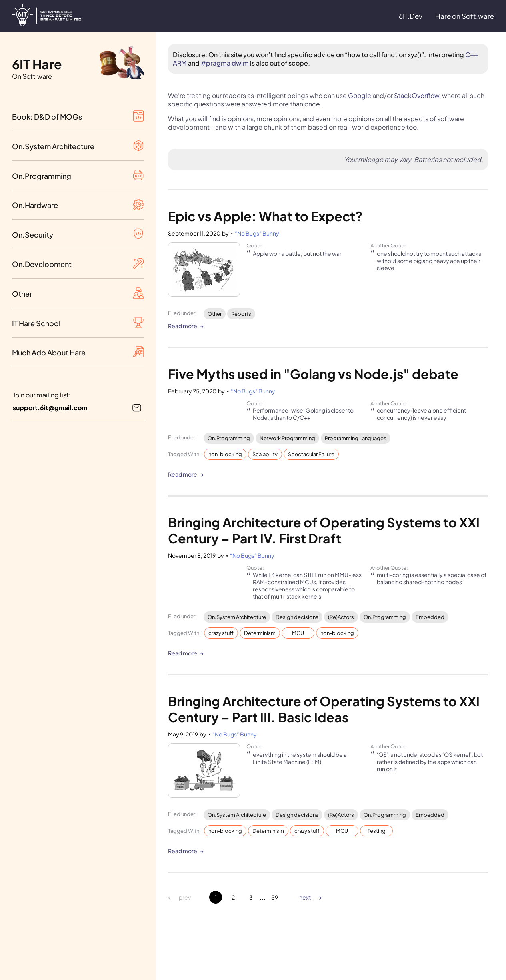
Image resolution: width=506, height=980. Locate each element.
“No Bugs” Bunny (257, 233)
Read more (183, 326)
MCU (298, 633)
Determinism (260, 633)
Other (215, 314)
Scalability (265, 454)
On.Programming (229, 438)
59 (275, 897)
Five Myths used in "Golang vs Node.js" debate (313, 374)
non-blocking (225, 454)
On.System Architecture (237, 617)
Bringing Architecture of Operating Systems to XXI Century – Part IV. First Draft (325, 530)
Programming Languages (356, 438)
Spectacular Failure (311, 454)
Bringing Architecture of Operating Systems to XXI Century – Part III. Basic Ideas (325, 709)
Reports (241, 314)
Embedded (430, 617)
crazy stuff (221, 633)
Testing (377, 831)
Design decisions (297, 617)
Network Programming (287, 438)
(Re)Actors (341, 617)
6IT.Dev (411, 16)
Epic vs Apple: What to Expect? (265, 216)
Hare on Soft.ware (465, 16)
